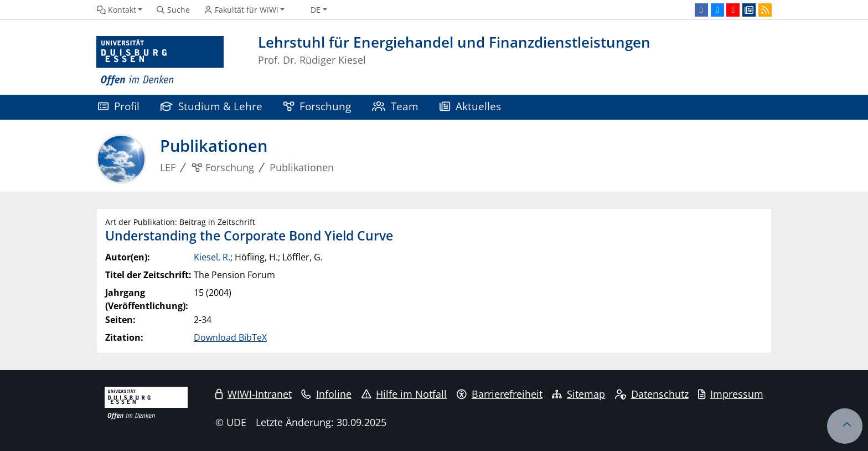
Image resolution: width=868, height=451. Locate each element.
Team (395, 106)
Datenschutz (652, 394)
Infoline (326, 394)
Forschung (317, 106)
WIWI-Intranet (254, 394)
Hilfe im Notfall (404, 394)
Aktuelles (470, 106)
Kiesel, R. (212, 257)
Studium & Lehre (211, 106)
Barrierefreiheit (500, 394)
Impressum (731, 394)
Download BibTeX (230, 337)
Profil (119, 106)
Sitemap (578, 394)
